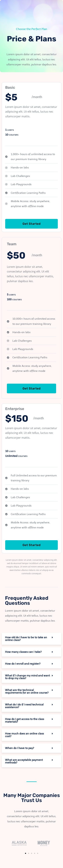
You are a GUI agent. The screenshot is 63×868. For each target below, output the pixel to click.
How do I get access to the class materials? (25, 720)
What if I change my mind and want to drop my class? (27, 677)
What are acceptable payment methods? (24, 761)
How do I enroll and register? (23, 664)
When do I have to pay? (20, 748)
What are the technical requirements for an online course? (27, 691)
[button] (32, 639)
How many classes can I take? (23, 652)
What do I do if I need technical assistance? (24, 706)
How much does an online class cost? (24, 735)
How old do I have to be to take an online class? (26, 639)
